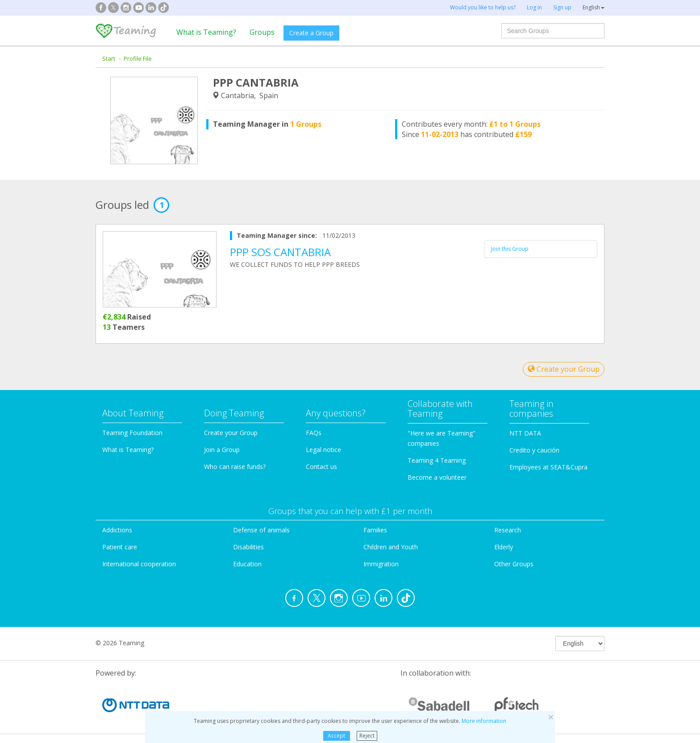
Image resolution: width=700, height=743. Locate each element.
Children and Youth (391, 547)
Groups (262, 32)
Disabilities (248, 547)
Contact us (321, 467)
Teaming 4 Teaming (437, 460)
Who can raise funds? (235, 467)
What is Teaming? (206, 32)
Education (247, 564)
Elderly (504, 547)
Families (375, 530)
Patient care (120, 547)
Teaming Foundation (132, 433)
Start (109, 58)
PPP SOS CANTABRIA (280, 252)
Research (508, 530)
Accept (336, 736)
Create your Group (564, 369)
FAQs (314, 433)
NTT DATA (525, 433)
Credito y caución (534, 450)
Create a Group (311, 33)
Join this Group (510, 249)
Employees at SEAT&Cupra (548, 467)
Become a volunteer (437, 477)
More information (484, 721)
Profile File (138, 58)
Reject (367, 736)
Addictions (117, 530)
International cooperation (139, 564)
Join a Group (222, 450)
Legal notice (323, 450)
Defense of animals (261, 530)
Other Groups (514, 564)
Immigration (381, 564)
